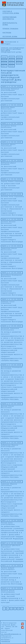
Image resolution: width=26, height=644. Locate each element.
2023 (4, 60)
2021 (19, 60)
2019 (12, 63)
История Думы (10, 36)
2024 (19, 57)
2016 (12, 66)
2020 (4, 63)
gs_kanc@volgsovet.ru (11, 634)
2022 (12, 60)
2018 (19, 63)
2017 (4, 66)
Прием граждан (11, 29)
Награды (7, 33)
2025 (12, 57)
